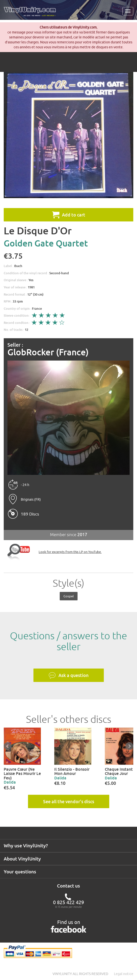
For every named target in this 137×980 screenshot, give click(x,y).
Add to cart (69, 215)
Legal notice (124, 974)
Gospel (69, 596)
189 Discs (30, 514)
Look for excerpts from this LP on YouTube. (70, 552)
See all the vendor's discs (69, 801)
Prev (8, 746)
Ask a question (69, 675)
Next (129, 746)
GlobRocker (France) (48, 352)
